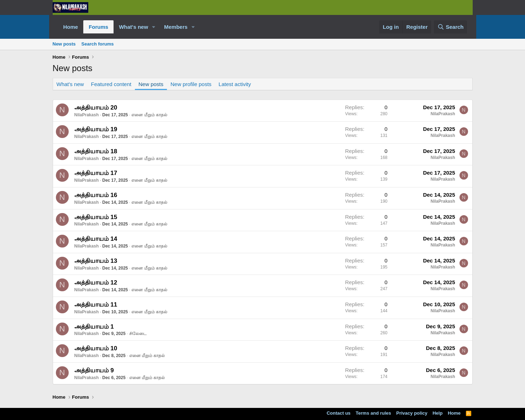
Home (71, 27)
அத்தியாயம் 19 (96, 129)
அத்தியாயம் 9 (94, 370)
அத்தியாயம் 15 (96, 217)
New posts (64, 44)
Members (176, 27)
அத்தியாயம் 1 (94, 327)
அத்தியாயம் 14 (96, 239)
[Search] (451, 27)
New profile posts (191, 84)
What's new (133, 27)
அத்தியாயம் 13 (96, 261)
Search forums (98, 44)
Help (437, 413)
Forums (98, 27)
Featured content (111, 84)
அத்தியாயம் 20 (96, 108)
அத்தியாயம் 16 (96, 195)
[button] (154, 27)
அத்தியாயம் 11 (96, 305)
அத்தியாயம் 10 (96, 348)
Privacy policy (412, 413)
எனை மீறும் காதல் (149, 115)
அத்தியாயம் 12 (96, 283)
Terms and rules (373, 413)
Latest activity (235, 84)
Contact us (339, 413)
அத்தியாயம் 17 (96, 173)
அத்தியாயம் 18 (96, 151)
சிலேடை (138, 334)
